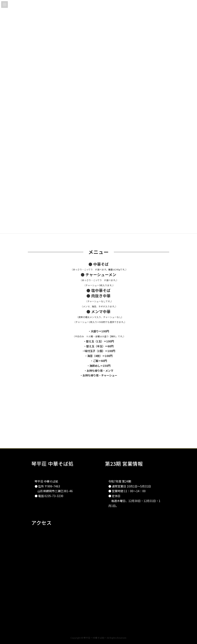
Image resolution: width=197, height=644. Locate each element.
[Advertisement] (98, 420)
